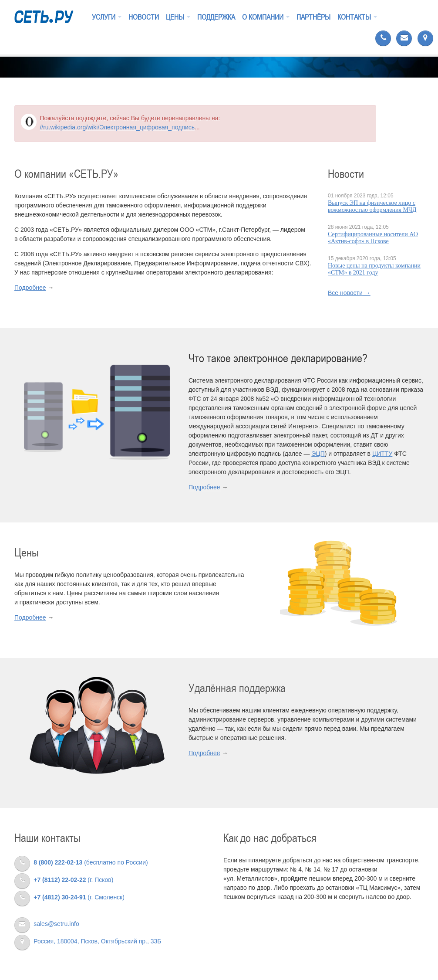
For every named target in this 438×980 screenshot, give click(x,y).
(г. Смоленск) (69, 897)
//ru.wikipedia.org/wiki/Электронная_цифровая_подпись (117, 127)
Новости (144, 17)
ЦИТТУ (382, 454)
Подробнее (30, 288)
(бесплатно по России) (81, 862)
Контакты (357, 17)
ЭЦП (318, 454)
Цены (178, 17)
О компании (266, 17)
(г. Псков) (64, 880)
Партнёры (313, 17)
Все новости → (349, 293)
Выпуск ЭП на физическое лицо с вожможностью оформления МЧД (372, 206)
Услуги (107, 17)
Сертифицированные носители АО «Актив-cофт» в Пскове (373, 238)
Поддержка (216, 17)
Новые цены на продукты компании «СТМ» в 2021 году (374, 269)
